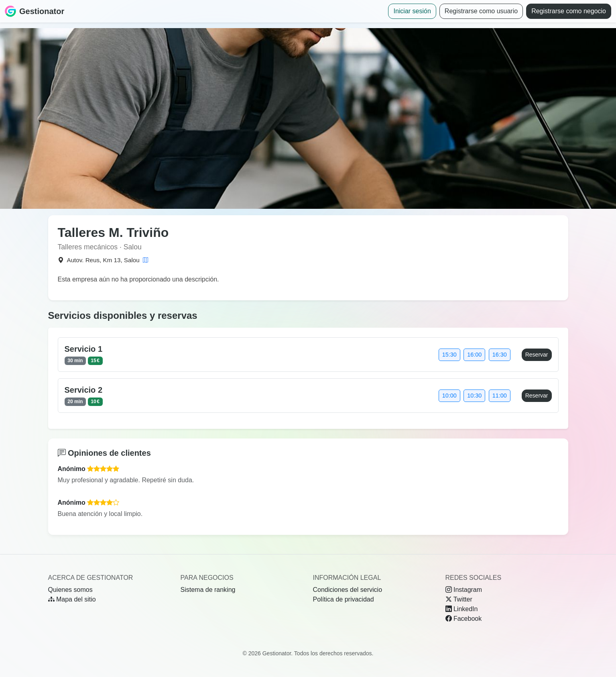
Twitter (459, 599)
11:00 (500, 396)
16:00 (474, 355)
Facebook (464, 619)
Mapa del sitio (72, 599)
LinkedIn (462, 609)
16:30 (500, 355)
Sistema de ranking (208, 590)
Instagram (464, 590)
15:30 (449, 355)
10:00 (449, 396)
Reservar (537, 355)
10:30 (474, 396)
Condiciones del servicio (348, 590)
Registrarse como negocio (569, 11)
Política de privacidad (344, 599)
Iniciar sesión (412, 11)
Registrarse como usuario (481, 11)
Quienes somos (70, 590)
